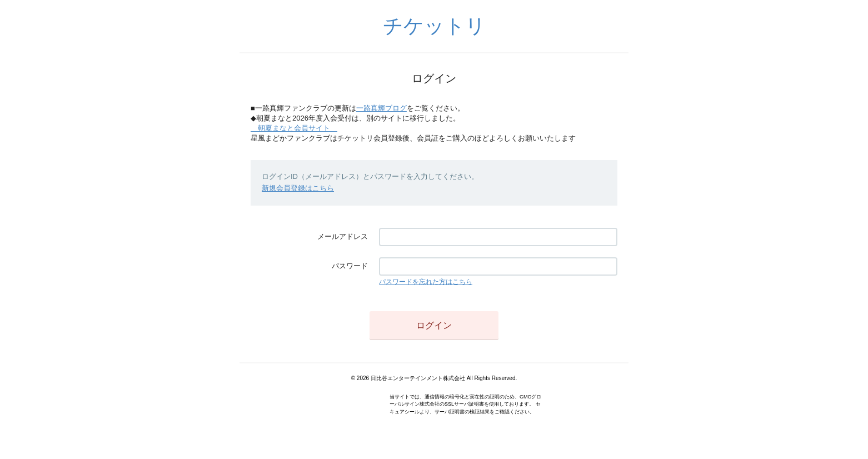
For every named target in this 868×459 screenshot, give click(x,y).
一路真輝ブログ (381, 108)
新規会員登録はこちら (298, 188)
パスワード (350, 266)
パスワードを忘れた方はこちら (426, 282)
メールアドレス (343, 236)
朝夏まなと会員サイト (294, 128)
